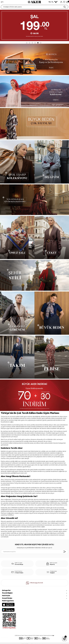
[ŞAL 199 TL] (34, 25)
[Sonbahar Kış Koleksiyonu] (34, 200)
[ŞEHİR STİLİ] (34, 275)
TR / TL (53, 2)
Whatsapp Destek (34, 583)
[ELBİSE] (52, 357)
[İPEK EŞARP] (17, 162)
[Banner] (34, 124)
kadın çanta (44, 443)
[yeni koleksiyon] (34, 59)
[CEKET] (52, 237)
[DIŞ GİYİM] (52, 162)
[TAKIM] (17, 357)
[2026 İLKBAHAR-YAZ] (34, 92)
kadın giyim (21, 440)
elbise (38, 443)
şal (35, 443)
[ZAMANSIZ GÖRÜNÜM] (17, 313)
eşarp (32, 443)
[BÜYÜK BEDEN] (52, 313)
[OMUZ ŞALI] (17, 237)
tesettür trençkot (53, 443)
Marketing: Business (49, 636)
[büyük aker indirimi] (34, 395)
